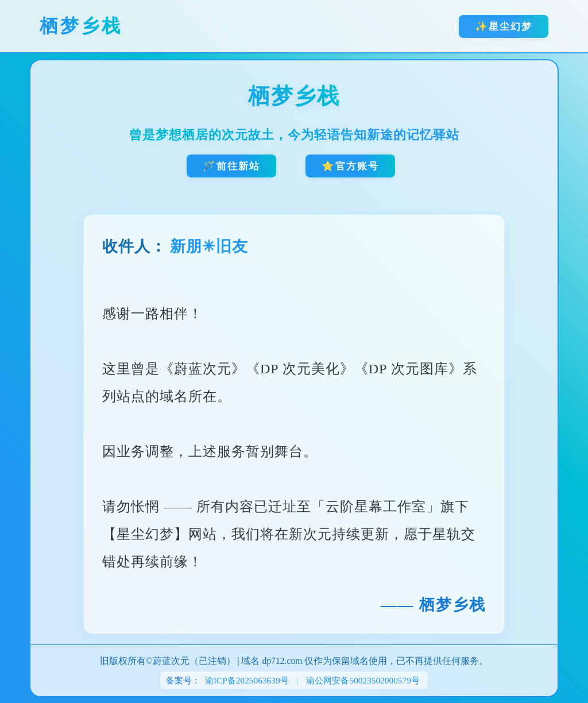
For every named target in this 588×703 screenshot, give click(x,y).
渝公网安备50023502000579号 (363, 680)
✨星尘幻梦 (504, 26)
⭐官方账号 (350, 166)
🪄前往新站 (231, 166)
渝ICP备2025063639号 (247, 680)
